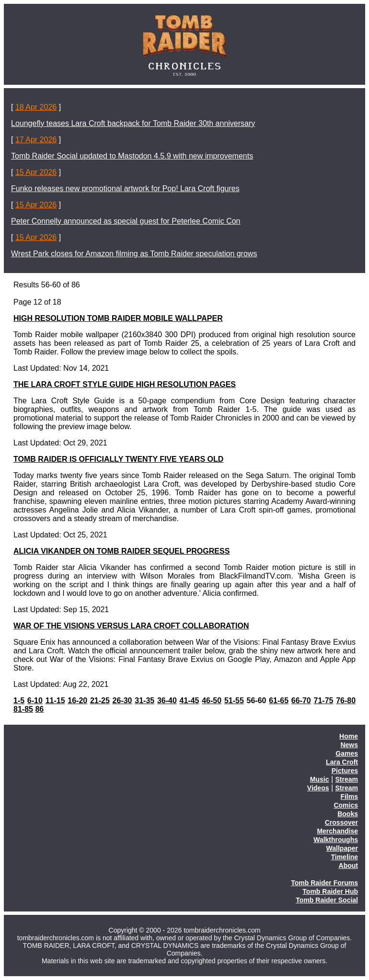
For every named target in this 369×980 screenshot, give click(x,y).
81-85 (23, 709)
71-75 (324, 701)
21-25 (100, 701)
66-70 (301, 701)
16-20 (77, 701)
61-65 (279, 701)
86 (39, 709)
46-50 (212, 701)
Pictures (345, 771)
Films (349, 797)
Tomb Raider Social (327, 900)
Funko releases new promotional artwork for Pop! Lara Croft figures (125, 188)
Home (349, 736)
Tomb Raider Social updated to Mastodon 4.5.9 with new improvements (132, 156)
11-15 (55, 701)
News (349, 745)
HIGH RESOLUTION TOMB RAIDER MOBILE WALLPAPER (118, 318)
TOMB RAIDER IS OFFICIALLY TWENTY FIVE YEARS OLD (118, 459)
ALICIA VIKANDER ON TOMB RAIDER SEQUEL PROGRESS (121, 551)
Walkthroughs (336, 840)
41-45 (190, 701)
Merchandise (337, 831)
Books (348, 814)
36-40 (167, 701)
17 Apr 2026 (36, 140)
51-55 (234, 701)
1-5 (19, 701)
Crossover (341, 822)
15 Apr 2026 (36, 172)
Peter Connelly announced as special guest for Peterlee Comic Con (126, 221)
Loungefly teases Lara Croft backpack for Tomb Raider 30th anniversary (133, 123)
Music (320, 779)
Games (347, 753)
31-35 (144, 701)
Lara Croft (342, 762)
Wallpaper (342, 848)
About (348, 866)
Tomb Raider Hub (330, 891)
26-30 (122, 701)
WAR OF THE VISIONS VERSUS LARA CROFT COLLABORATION (131, 626)
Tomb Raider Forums (324, 883)
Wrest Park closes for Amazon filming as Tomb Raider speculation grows (134, 254)
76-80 (346, 701)
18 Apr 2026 (36, 107)
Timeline (344, 857)
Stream (347, 779)
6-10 (35, 701)
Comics (346, 805)
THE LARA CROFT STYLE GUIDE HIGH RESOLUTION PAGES (125, 384)
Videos (318, 788)
